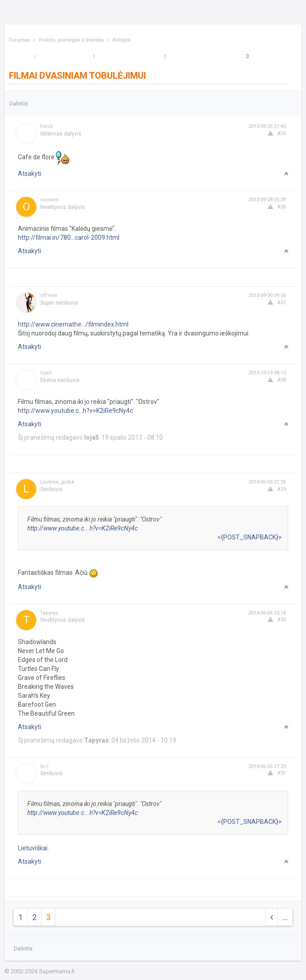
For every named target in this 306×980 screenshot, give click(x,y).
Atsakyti (30, 174)
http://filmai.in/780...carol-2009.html (69, 238)
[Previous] (35, 57)
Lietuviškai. (33, 848)
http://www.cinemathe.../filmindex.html (73, 324)
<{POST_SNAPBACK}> (250, 537)
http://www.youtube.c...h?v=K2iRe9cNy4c (75, 411)
